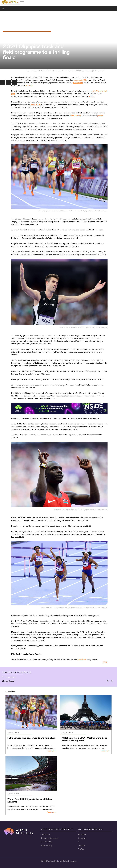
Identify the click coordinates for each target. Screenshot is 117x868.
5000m (92, 96)
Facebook (82, 834)
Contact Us (46, 834)
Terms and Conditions (50, 838)
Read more (51, 751)
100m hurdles (75, 116)
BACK (105, 662)
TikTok (81, 849)
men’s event (78, 83)
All (3, 9)
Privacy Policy (46, 845)
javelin (100, 116)
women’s (29, 85)
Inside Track (81, 659)
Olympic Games (8, 681)
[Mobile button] (22, 2)
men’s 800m (36, 105)
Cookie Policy (46, 842)
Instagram (82, 838)
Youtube (82, 845)
